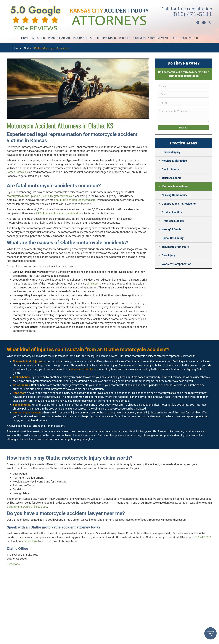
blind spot (93, 284)
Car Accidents (170, 169)
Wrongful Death (171, 229)
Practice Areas (59, 38)
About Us (38, 38)
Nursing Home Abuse (175, 195)
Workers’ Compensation (176, 264)
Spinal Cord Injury (173, 238)
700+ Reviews (35, 28)
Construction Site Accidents (179, 204)
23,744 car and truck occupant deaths (58, 213)
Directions (14, 564)
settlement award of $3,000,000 (28, 507)
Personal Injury (171, 152)
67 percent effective (82, 369)
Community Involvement (151, 38)
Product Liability (172, 212)
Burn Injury (168, 255)
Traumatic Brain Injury (175, 247)
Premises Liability (173, 221)
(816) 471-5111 (192, 14)
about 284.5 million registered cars (75, 200)
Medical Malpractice (174, 161)
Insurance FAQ (83, 38)
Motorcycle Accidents (175, 186)
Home (25, 38)
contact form (30, 541)
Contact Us (190, 38)
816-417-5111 (203, 537)
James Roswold (16, 172)
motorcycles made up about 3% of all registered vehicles (40, 196)
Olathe (28, 48)
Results (125, 38)
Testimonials (106, 38)
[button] (198, 23)
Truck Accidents (172, 178)
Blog (175, 38)
